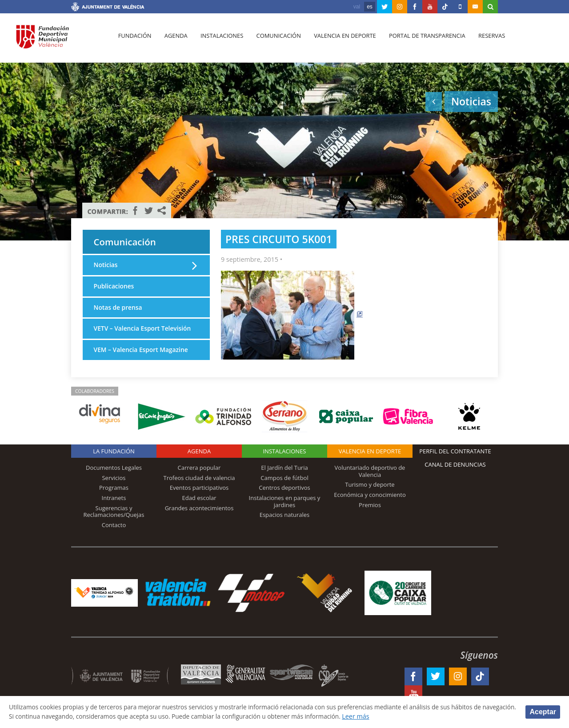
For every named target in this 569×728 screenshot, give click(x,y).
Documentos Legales (114, 476)
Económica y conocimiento (370, 503)
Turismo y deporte (370, 493)
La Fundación (114, 460)
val (357, 7)
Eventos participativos (199, 496)
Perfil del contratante (455, 460)
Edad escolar (199, 506)
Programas (114, 496)
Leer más (412, 716)
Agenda (174, 40)
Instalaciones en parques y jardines (285, 510)
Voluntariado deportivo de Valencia (370, 480)
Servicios (114, 486)
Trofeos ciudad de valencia (199, 486)
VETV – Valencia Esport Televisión (128, 337)
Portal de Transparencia (421, 40)
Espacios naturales (285, 524)
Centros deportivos (284, 496)
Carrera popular (199, 476)
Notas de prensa (119, 310)
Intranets (114, 506)
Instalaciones (219, 40)
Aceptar (543, 711)
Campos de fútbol (284, 486)
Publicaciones (115, 288)
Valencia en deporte (340, 40)
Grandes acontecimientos (199, 516)
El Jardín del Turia (284, 476)
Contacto (114, 533)
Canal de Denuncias (455, 473)
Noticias (106, 267)
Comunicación (274, 40)
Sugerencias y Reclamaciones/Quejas (114, 520)
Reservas (484, 40)
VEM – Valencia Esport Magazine (143, 363)
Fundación (134, 40)
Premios (370, 513)
